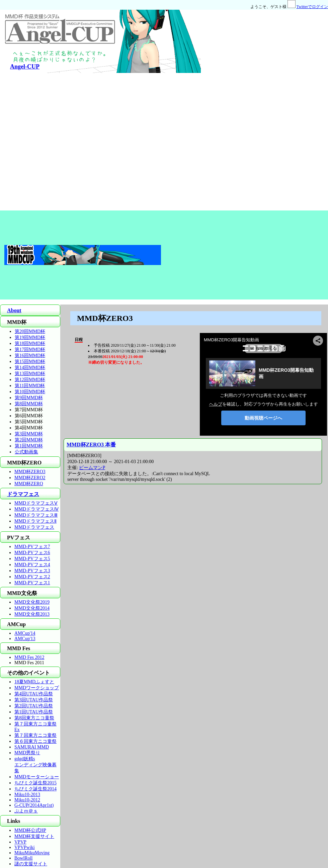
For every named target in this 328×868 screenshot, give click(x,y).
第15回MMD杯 (30, 362)
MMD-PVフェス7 (32, 547)
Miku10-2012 (27, 800)
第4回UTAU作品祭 (34, 694)
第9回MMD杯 (29, 398)
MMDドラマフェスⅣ (36, 509)
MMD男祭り (27, 753)
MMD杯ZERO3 (30, 472)
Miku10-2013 (27, 795)
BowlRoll (23, 858)
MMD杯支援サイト (34, 836)
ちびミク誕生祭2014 (35, 789)
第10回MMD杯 (30, 392)
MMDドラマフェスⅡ (35, 521)
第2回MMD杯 (29, 440)
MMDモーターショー (37, 777)
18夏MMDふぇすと (34, 682)
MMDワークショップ (37, 688)
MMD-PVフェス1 (32, 583)
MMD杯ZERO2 (30, 478)
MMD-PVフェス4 (32, 565)
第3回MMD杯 (29, 434)
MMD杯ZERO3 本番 (91, 445)
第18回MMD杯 (30, 343)
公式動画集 (26, 452)
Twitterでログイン (312, 7)
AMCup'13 (25, 639)
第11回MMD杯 (30, 386)
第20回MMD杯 (30, 331)
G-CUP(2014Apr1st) (34, 805)
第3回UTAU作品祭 (34, 700)
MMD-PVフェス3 (32, 571)
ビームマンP (92, 468)
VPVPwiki (25, 847)
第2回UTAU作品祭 (34, 706)
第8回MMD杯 (29, 404)
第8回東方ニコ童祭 (34, 718)
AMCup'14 (25, 633)
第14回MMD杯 (30, 368)
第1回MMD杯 (29, 446)
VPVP (20, 842)
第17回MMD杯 (30, 350)
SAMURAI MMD (32, 747)
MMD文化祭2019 (32, 602)
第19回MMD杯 (30, 337)
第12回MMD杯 (30, 380)
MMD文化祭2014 (32, 608)
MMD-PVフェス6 (32, 553)
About (14, 310)
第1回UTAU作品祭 (34, 712)
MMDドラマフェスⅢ (36, 515)
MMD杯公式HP (30, 830)
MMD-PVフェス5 (32, 559)
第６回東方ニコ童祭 (35, 741)
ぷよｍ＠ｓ (26, 811)
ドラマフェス (23, 494)
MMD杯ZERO (29, 484)
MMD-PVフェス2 (32, 577)
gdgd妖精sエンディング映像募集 (35, 765)
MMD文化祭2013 (32, 614)
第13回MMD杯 (30, 374)
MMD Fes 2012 (29, 657)
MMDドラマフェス (34, 527)
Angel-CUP (25, 67)
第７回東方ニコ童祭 (35, 735)
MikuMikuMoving (32, 853)
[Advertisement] (236, 110)
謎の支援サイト (31, 864)
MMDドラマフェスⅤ (36, 503)
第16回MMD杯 (30, 356)
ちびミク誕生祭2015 (35, 783)
